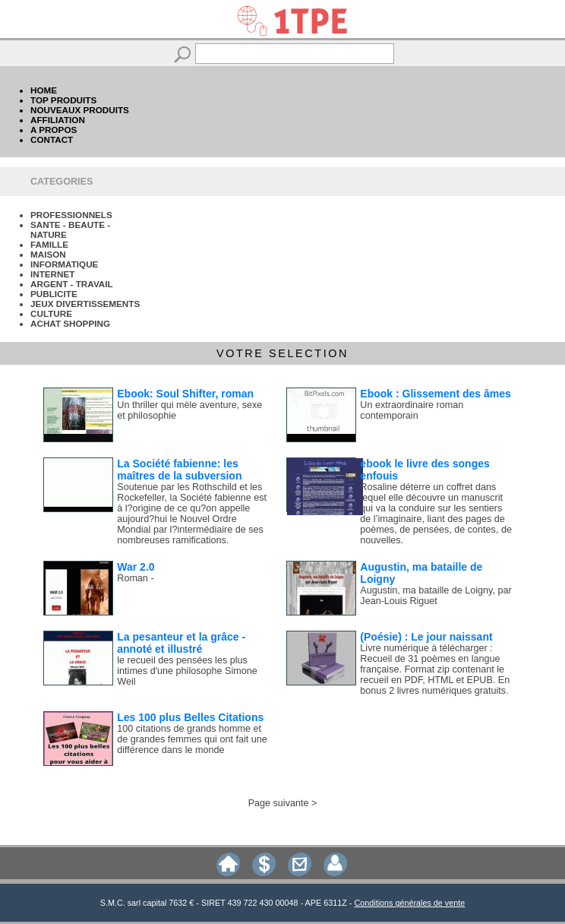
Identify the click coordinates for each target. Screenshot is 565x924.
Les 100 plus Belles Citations (190, 717)
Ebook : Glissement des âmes (435, 394)
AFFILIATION (58, 120)
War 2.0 (136, 567)
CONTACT (52, 139)
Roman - (135, 578)
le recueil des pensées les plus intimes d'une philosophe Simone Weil (187, 671)
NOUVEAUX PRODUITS (80, 110)
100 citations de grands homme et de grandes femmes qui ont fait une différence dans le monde (192, 739)
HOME (44, 90)
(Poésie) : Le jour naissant (426, 637)
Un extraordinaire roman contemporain (412, 410)
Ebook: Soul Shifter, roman (185, 394)
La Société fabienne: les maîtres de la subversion (179, 470)
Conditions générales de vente (409, 903)
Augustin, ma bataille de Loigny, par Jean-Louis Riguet (436, 596)
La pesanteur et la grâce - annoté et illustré (181, 643)
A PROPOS (54, 130)
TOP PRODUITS (63, 100)
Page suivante (279, 803)
